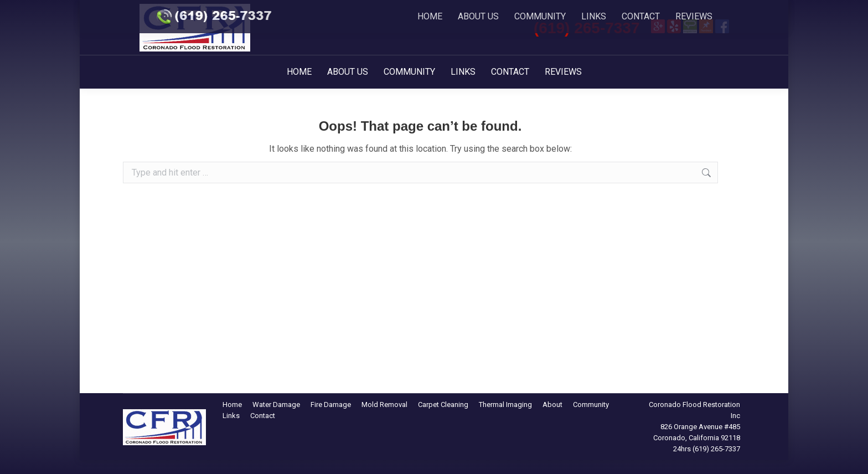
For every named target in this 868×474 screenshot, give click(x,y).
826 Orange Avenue (691, 427)
